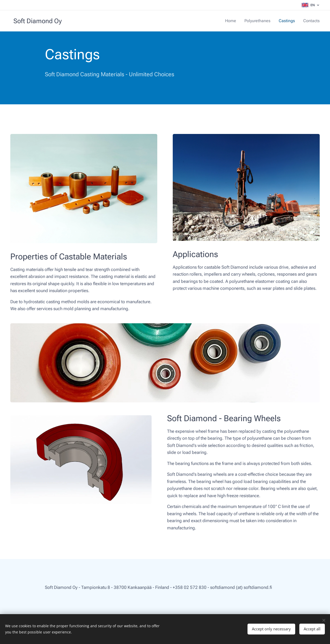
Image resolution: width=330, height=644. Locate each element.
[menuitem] (235, 21)
